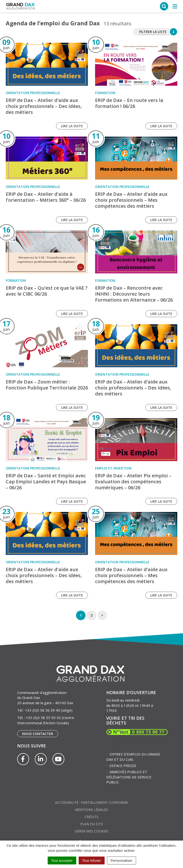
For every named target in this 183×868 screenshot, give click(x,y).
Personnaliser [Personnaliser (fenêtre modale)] (122, 860)
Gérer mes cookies (92, 831)
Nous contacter (38, 734)
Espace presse (123, 766)
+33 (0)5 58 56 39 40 (43, 710)
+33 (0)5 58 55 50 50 (43, 718)
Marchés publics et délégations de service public (129, 777)
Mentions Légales (91, 810)
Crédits (91, 817)
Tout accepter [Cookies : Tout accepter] (62, 860)
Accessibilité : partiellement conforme (91, 802)
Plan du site (92, 824)
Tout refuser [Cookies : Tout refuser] (92, 860)
